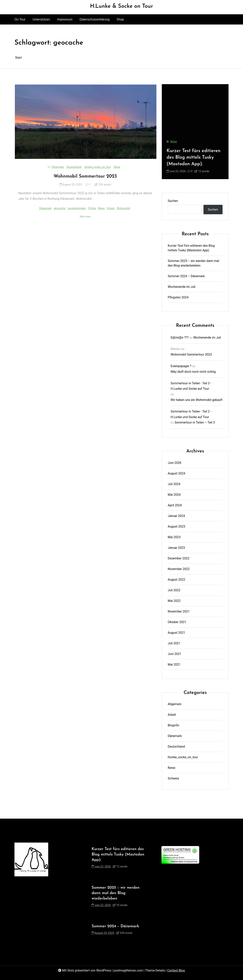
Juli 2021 (174, 643)
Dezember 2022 (179, 558)
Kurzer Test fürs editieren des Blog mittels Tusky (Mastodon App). (194, 157)
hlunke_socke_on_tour (97, 167)
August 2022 (176, 580)
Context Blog (176, 970)
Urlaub (111, 208)
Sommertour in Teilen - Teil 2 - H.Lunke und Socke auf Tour (191, 414)
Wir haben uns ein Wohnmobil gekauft (197, 400)
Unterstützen (41, 19)
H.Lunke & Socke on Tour (122, 6)
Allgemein (175, 704)
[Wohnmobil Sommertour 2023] (86, 122)
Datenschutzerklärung (94, 19)
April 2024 (175, 505)
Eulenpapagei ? (181, 366)
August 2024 (176, 473)
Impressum (65, 19)
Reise (117, 167)
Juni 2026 (175, 463)
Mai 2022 (174, 601)
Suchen (173, 201)
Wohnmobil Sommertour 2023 (85, 176)
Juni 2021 (175, 654)
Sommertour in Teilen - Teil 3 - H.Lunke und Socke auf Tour (191, 386)
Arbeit (172, 715)
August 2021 (176, 633)
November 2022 (179, 569)
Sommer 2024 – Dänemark (186, 276)
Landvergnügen (77, 208)
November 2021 (179, 611)
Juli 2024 (174, 484)
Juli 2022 (174, 590)
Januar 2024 (176, 516)
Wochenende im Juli (182, 287)
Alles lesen (85, 217)
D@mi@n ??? (180, 338)
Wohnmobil (124, 208)
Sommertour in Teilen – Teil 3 (195, 422)
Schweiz (173, 778)
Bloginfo (173, 725)
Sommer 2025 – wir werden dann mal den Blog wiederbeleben (193, 263)
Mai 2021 (174, 664)
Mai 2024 (174, 495)
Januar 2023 (176, 548)
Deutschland (74, 167)
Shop (120, 19)
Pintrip (92, 208)
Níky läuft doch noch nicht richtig (193, 372)
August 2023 (176, 526)
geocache (59, 208)
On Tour (20, 19)
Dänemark (58, 167)
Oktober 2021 (177, 622)
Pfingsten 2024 (178, 297)
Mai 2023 (174, 537)
